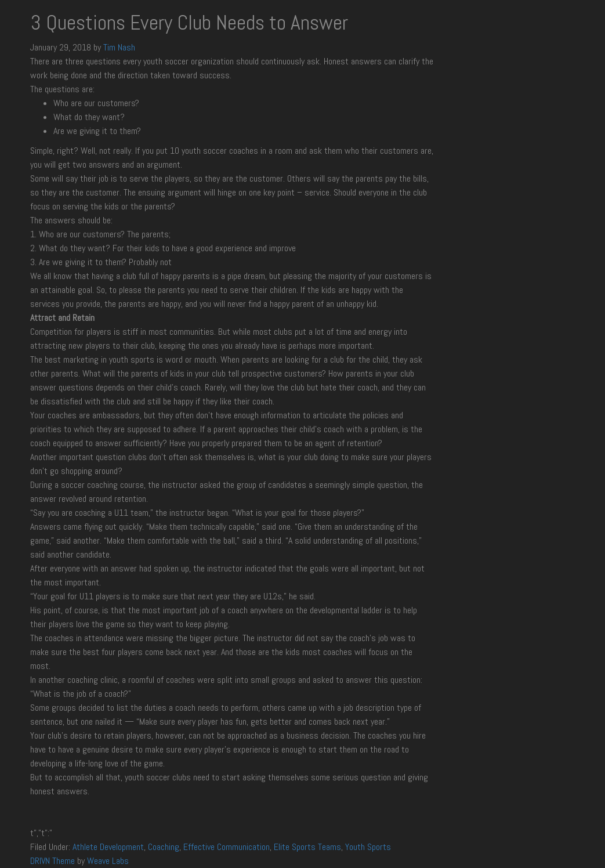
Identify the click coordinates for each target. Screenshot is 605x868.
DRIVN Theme (52, 861)
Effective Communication (227, 847)
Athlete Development (108, 847)
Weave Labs (108, 861)
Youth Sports (368, 847)
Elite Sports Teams (307, 847)
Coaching (164, 847)
